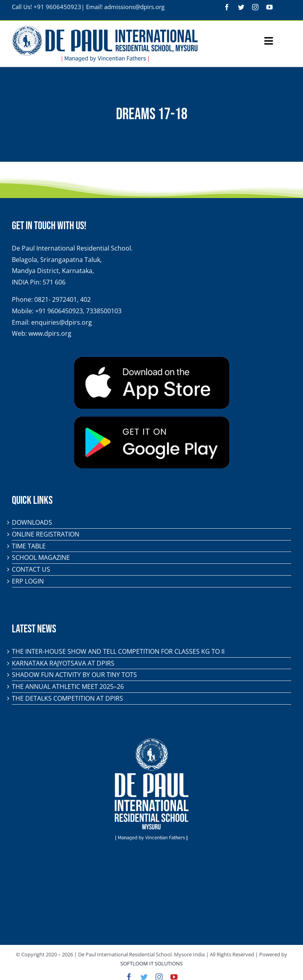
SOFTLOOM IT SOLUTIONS (151, 963)
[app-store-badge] (152, 360)
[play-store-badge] (152, 420)
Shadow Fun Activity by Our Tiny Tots (74, 675)
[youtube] (269, 7)
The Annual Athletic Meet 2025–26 (68, 686)
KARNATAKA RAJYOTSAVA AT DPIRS (63, 663)
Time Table (29, 546)
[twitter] (241, 7)
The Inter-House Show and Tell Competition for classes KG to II (118, 651)
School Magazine (41, 557)
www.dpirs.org (50, 333)
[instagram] (255, 7)
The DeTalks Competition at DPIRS (67, 698)
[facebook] (227, 7)
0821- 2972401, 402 (63, 299)
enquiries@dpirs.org (62, 322)
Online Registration (46, 534)
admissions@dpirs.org (134, 7)
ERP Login (28, 581)
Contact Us (31, 569)
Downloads (32, 522)
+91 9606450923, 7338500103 (78, 311)
